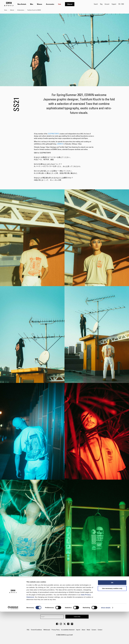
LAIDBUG (60, 144)
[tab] (54, 4)
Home (6, 10)
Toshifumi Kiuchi (67, 585)
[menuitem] (22, 4)
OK (112, 615)
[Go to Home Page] (9, 4)
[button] (121, 4)
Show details (106, 640)
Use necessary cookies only (112, 621)
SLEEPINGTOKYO (53, 134)
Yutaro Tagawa (69, 589)
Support (114, 4)
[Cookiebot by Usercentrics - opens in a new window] (13, 640)
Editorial (12, 10)
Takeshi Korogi (69, 587)
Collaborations (21, 10)
